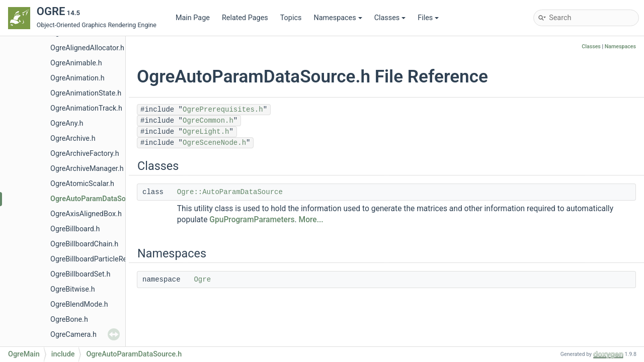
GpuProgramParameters (252, 220)
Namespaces (338, 18)
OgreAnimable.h (76, 63)
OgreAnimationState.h (86, 93)
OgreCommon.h (208, 121)
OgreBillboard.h (75, 229)
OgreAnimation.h (77, 78)
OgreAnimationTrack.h (86, 108)
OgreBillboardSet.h (80, 274)
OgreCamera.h (73, 335)
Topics (291, 18)
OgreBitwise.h (73, 289)
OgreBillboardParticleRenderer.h (102, 259)
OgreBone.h (69, 320)
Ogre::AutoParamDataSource (230, 192)
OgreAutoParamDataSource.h (98, 199)
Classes (390, 18)
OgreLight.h (206, 132)
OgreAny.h (67, 123)
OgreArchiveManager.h (87, 169)
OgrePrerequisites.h (223, 110)
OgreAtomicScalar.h (82, 184)
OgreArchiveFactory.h (85, 154)
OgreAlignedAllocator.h (87, 48)
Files (428, 18)
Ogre (202, 280)
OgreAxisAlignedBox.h (86, 214)
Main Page (193, 18)
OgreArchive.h (73, 139)
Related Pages (245, 18)
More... (311, 220)
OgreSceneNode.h (214, 143)
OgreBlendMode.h (79, 304)
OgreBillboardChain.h (84, 244)
